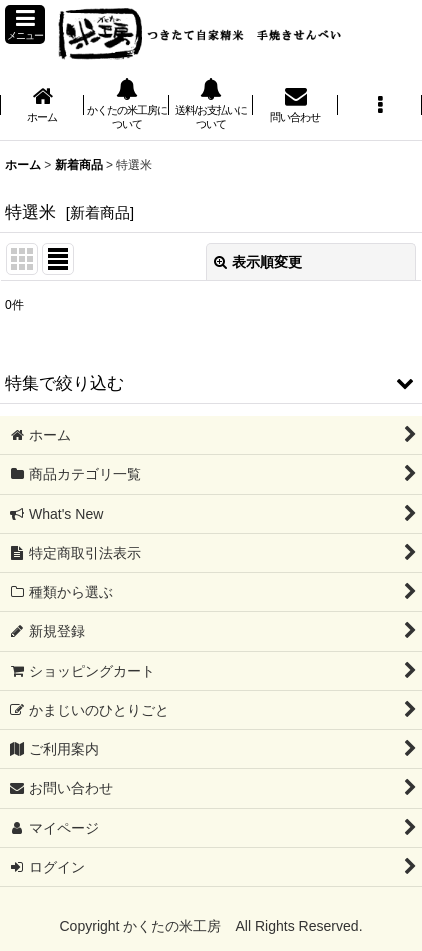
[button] (25, 24)
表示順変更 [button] (258, 262)
